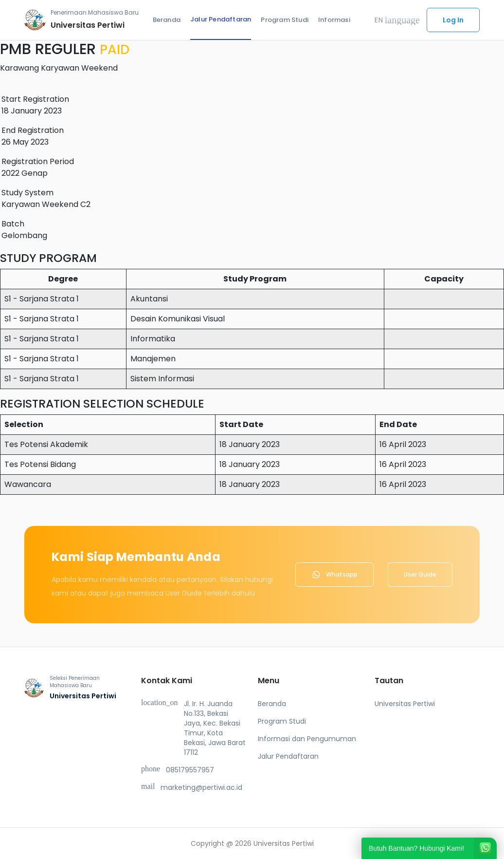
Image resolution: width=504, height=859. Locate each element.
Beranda (167, 20)
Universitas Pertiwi (405, 704)
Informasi (334, 20)
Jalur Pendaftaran (221, 19)
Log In (453, 20)
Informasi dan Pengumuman (307, 739)
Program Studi (285, 20)
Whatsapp (334, 575)
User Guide (420, 574)
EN (397, 20)
